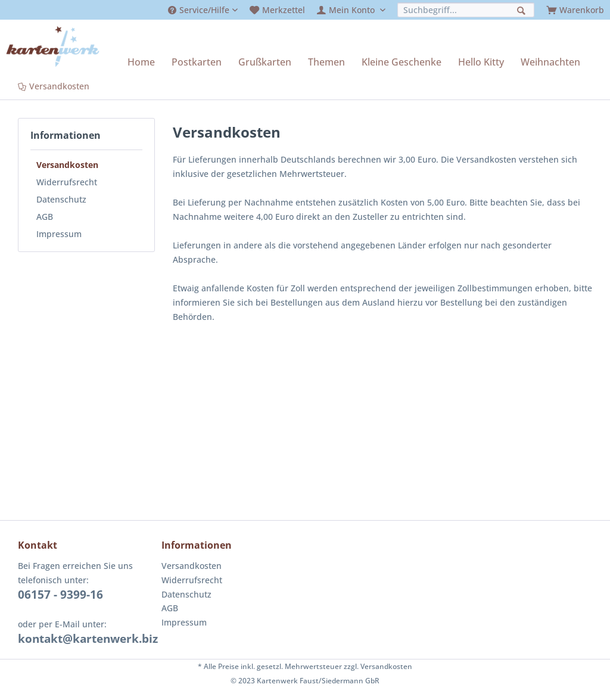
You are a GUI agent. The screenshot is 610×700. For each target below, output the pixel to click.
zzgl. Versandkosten (378, 666)
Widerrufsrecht (67, 182)
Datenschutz (61, 199)
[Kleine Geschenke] (402, 62)
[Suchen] (523, 9)
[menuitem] (203, 10)
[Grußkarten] (265, 62)
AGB (45, 217)
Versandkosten (67, 165)
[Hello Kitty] (481, 62)
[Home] (141, 62)
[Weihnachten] (550, 62)
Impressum (59, 234)
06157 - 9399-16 (60, 595)
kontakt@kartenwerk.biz (88, 639)
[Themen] (326, 62)
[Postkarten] (197, 62)
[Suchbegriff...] (466, 10)
